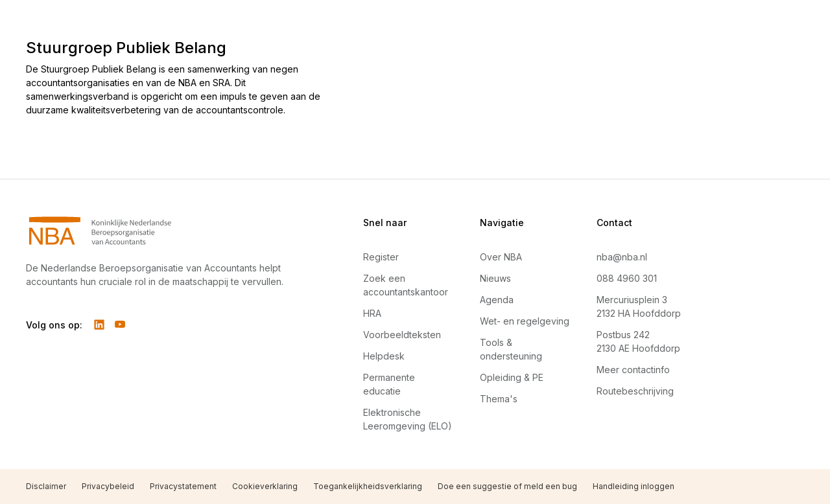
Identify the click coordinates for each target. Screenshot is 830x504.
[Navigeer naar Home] (163, 231)
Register (381, 257)
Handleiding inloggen (634, 486)
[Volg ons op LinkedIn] (99, 325)
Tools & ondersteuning (511, 349)
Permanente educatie (389, 384)
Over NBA (501, 257)
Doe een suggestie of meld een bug (507, 486)
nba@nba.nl (622, 257)
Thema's (499, 399)
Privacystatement (183, 486)
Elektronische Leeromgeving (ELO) (408, 419)
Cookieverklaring (265, 486)
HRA (372, 313)
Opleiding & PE (512, 377)
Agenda (497, 300)
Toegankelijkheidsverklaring (368, 486)
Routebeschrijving (635, 391)
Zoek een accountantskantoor (406, 285)
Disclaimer (46, 486)
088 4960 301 (627, 278)
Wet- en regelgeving (525, 321)
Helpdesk (384, 356)
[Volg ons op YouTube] (120, 325)
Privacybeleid (108, 486)
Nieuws (495, 278)
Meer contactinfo (633, 370)
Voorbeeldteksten (402, 335)
